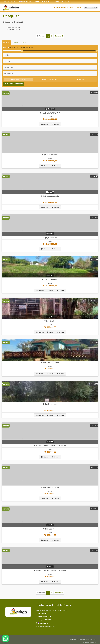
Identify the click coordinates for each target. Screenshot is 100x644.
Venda (72, 8)
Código (23, 43)
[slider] (22, 51)
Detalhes (45, 124)
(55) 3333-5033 (9, 2)
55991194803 (24, 2)
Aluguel (64, 8)
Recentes (81, 79)
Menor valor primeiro (50, 79)
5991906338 (61, 2)
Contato (79, 8)
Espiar (50, 290)
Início (57, 8)
